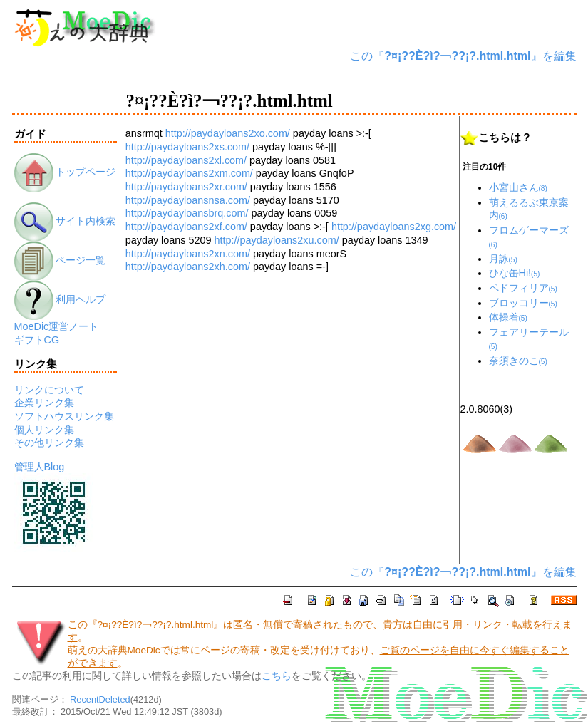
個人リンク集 (44, 430)
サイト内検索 (65, 221)
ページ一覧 (60, 260)
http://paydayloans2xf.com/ (186, 227)
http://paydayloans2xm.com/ (189, 173)
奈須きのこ (518, 361)
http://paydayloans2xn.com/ (188, 254)
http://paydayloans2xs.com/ (187, 147)
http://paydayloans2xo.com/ (228, 133)
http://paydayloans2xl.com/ (186, 160)
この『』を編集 (463, 56)
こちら (277, 676)
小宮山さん (518, 187)
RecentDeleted (100, 699)
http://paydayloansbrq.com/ (187, 213)
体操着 (508, 317)
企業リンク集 (44, 403)
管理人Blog (40, 467)
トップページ (65, 172)
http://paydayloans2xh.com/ (188, 267)
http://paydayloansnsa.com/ (188, 200)
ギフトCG (37, 340)
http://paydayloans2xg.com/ (394, 227)
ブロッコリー (523, 303)
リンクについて (49, 390)
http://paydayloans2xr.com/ (186, 187)
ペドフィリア (523, 288)
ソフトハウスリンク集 (64, 416)
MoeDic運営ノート (57, 326)
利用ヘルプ (60, 299)
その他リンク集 (49, 443)
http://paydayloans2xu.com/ (277, 240)
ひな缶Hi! (515, 273)
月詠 (503, 259)
